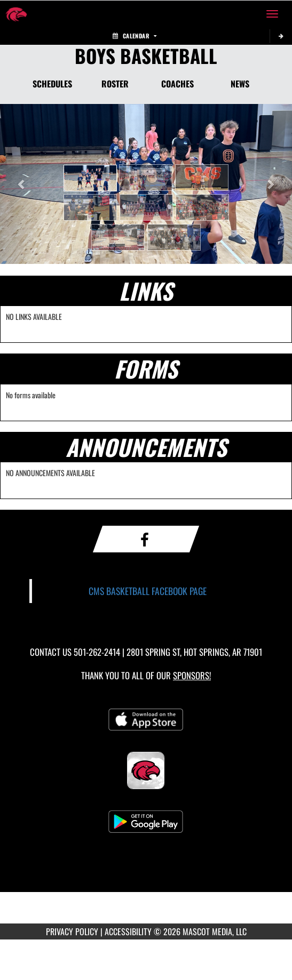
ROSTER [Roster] (115, 84)
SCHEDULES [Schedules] (52, 84)
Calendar (135, 36)
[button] (90, 178)
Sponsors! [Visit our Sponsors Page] (192, 675)
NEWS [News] (240, 84)
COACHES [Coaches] (177, 84)
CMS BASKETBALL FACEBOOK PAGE (148, 591)
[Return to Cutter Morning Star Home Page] (16, 14)
